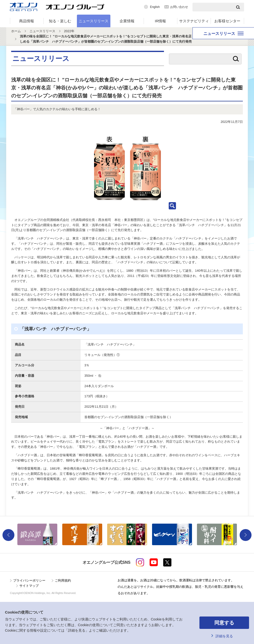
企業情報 (127, 21)
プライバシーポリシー (29, 580)
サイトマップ (29, 586)
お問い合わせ (179, 7)
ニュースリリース (94, 21)
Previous (8, 535)
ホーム (16, 31)
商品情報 (27, 21)
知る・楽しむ (60, 21)
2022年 (69, 31)
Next (246, 535)
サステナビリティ (194, 21)
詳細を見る (224, 636)
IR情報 (160, 21)
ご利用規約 (63, 580)
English (155, 7)
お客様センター (227, 21)
